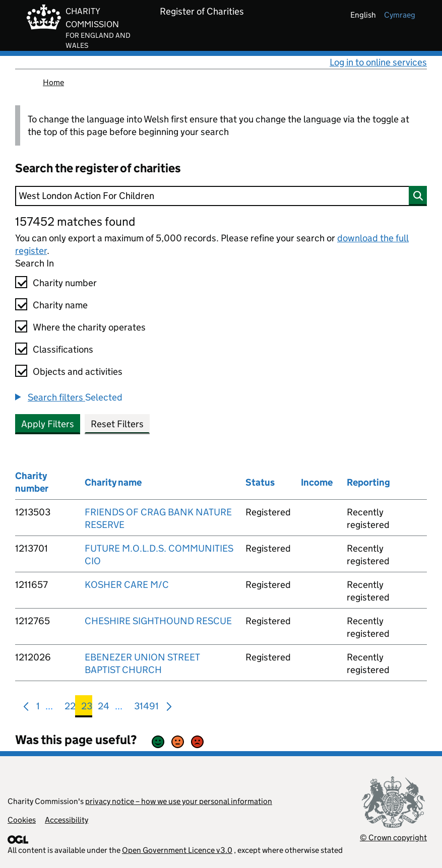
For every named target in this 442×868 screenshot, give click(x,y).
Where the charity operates (89, 327)
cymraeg (400, 15)
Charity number (65, 283)
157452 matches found (75, 221)
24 (104, 708)
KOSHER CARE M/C (127, 585)
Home (53, 82)
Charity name (60, 305)
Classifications (63, 349)
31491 (146, 708)
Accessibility (67, 820)
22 (70, 708)
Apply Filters (48, 424)
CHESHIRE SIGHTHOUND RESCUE (158, 621)
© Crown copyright (393, 838)
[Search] (221, 196)
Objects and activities (78, 372)
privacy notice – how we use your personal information (179, 801)
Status (260, 482)
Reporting (368, 482)
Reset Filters (117, 424)
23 (87, 708)
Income (317, 482)
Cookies (22, 820)
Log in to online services (378, 62)
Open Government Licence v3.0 (177, 850)
